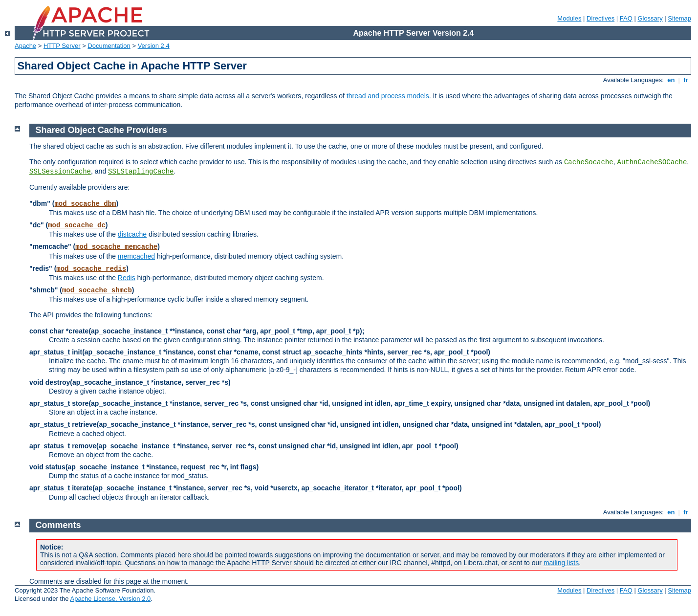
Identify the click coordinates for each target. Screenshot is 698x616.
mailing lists (561, 563)
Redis (127, 278)
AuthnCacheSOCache (652, 162)
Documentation (109, 46)
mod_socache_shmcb (97, 290)
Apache (25, 46)
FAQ (626, 18)
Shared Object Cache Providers (101, 130)
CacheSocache (589, 162)
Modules (569, 18)
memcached (136, 256)
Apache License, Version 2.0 (110, 599)
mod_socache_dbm (85, 204)
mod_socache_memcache (116, 247)
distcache (132, 234)
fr (686, 80)
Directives (600, 18)
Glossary (650, 18)
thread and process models (388, 96)
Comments (58, 525)
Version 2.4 (154, 46)
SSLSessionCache (60, 172)
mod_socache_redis (91, 269)
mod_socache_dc (77, 225)
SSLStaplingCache (141, 172)
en (671, 80)
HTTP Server (62, 46)
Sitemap (679, 18)
